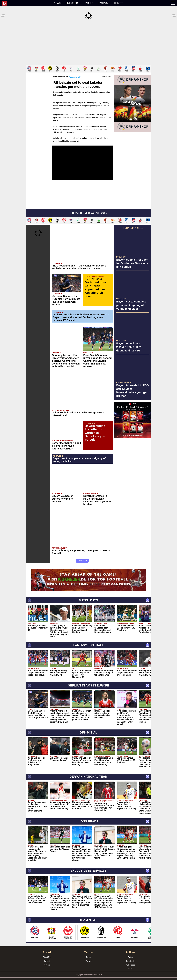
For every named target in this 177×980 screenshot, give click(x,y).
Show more (82, 557)
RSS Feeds (130, 961)
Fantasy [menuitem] (103, 3)
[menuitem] (27, 3)
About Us (47, 953)
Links (130, 965)
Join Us (47, 961)
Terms (89, 953)
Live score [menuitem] (73, 3)
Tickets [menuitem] (118, 3)
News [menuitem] (57, 3)
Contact (47, 957)
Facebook (130, 957)
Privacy (88, 957)
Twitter (130, 953)
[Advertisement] (88, 42)
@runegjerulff (74, 73)
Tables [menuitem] (89, 3)
